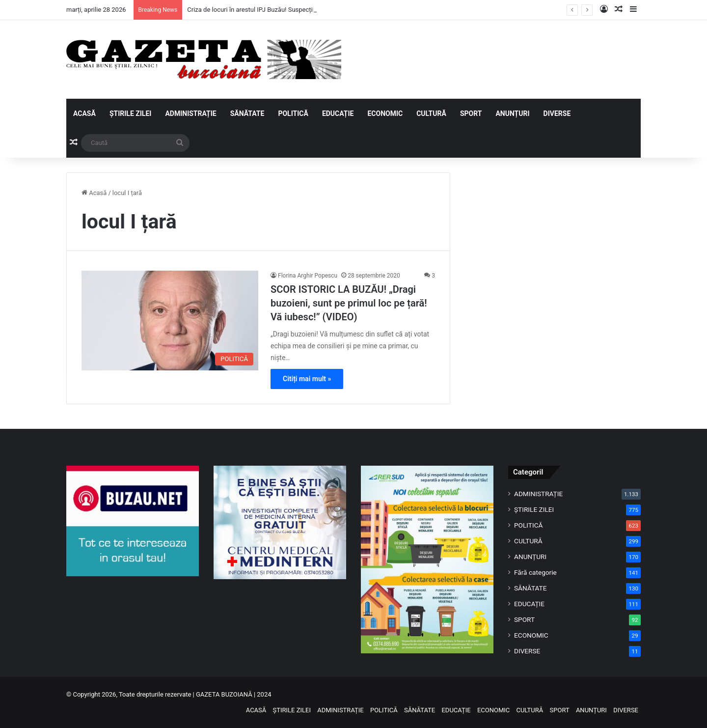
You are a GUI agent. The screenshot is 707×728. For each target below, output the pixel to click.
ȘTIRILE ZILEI (131, 113)
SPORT (471, 113)
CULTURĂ (431, 113)
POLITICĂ (293, 113)
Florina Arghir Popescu (308, 276)
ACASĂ (84, 113)
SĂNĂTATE (247, 113)
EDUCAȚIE (338, 113)
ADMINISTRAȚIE (190, 113)
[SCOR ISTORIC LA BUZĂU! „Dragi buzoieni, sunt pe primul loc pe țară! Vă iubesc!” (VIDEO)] (170, 321)
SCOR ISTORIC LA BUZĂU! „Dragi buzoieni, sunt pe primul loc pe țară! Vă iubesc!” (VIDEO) (349, 303)
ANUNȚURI (512, 113)
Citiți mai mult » (307, 379)
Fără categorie (535, 572)
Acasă (94, 193)
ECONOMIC (385, 113)
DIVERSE (557, 113)
